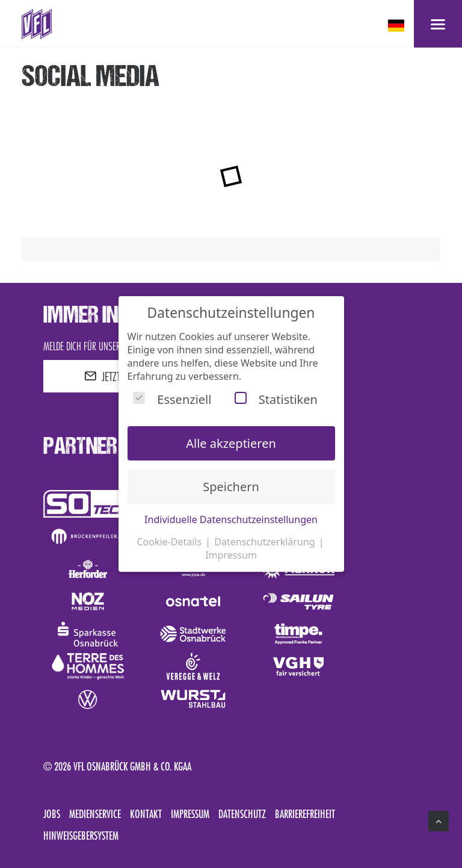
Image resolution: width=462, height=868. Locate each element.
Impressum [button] (231, 555)
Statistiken (276, 399)
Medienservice (95, 814)
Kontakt (146, 814)
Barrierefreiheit (305, 814)
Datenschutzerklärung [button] (266, 542)
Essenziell (172, 399)
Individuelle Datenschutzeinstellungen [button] (231, 519)
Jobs (52, 814)
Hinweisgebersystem (81, 835)
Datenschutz (242, 814)
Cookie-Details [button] (170, 542)
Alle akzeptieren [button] (231, 443)
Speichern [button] (231, 487)
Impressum (190, 814)
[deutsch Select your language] (397, 26)
